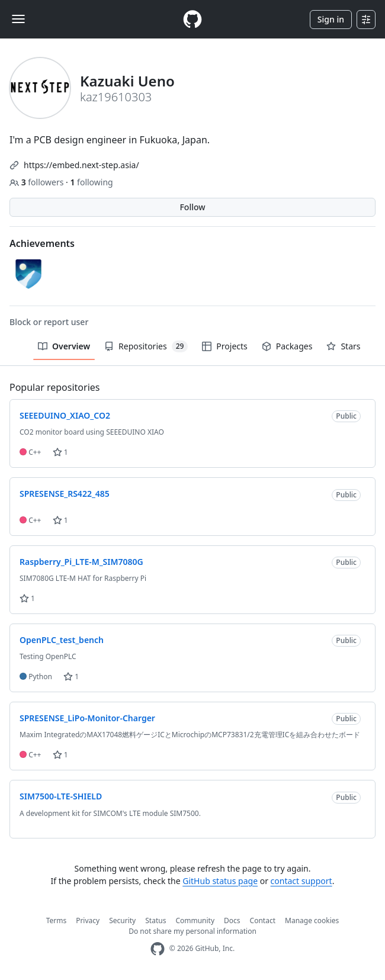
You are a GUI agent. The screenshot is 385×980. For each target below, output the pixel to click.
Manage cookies (312, 920)
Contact (263, 920)
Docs (232, 920)
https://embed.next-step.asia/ (81, 165)
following (91, 182)
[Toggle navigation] (18, 19)
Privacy (88, 920)
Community (195, 920)
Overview (64, 346)
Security (122, 920)
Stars (343, 346)
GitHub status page (220, 881)
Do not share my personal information (192, 931)
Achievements (42, 243)
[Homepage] (192, 19)
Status (155, 920)
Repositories (146, 346)
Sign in (331, 19)
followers (38, 182)
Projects (224, 346)
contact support (301, 881)
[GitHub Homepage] (158, 949)
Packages (287, 346)
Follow (192, 207)
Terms (57, 920)
